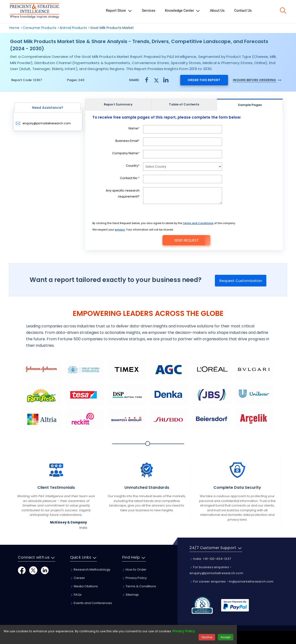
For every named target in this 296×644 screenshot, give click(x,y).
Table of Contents (184, 104)
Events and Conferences (91, 603)
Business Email (127, 141)
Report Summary (118, 104)
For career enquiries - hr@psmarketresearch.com (232, 581)
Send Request (187, 240)
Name (134, 128)
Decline (207, 637)
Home (14, 28)
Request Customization (241, 281)
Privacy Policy (134, 578)
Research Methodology (90, 570)
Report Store (119, 11)
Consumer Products (39, 28)
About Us (217, 11)
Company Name (126, 153)
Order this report (204, 80)
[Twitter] (33, 570)
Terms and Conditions (198, 223)
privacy (120, 230)
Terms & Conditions (139, 586)
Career (78, 578)
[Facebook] (22, 570)
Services (149, 11)
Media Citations (84, 586)
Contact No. (130, 178)
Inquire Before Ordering (257, 80)
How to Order (134, 570)
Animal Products (73, 28)
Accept (226, 637)
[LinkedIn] (45, 570)
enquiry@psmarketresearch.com (43, 123)
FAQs (76, 595)
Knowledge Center (183, 11)
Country (133, 166)
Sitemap (130, 595)
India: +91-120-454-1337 (210, 559)
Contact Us (243, 11)
